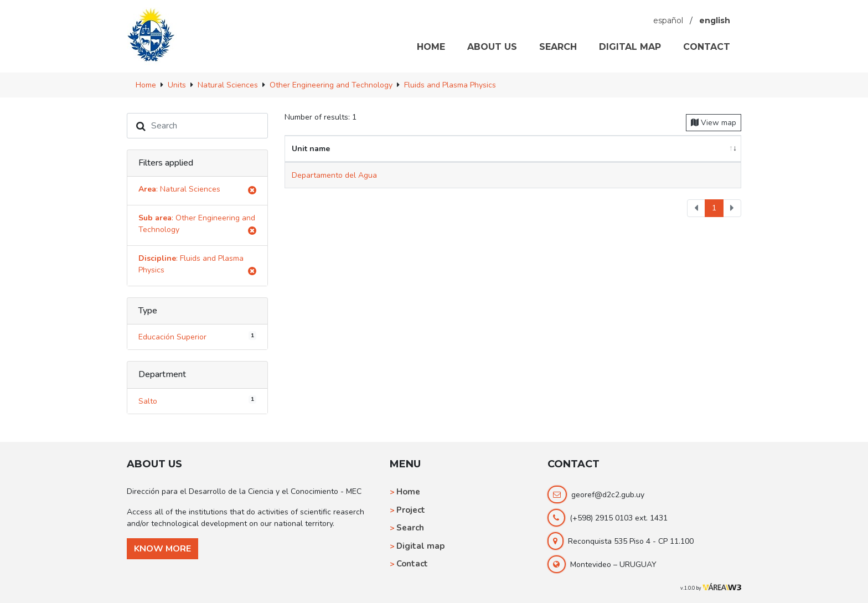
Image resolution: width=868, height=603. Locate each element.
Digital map (420, 546)
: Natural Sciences (197, 191)
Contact (412, 564)
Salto (197, 400)
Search (410, 528)
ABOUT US (492, 47)
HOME (431, 47)
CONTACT (707, 47)
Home (408, 492)
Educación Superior (197, 337)
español (668, 20)
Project (411, 510)
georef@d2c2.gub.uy (608, 495)
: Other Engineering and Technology (197, 226)
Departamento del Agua (334, 175)
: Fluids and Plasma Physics (197, 266)
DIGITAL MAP (630, 47)
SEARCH (558, 47)
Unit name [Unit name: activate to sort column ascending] (311, 149)
